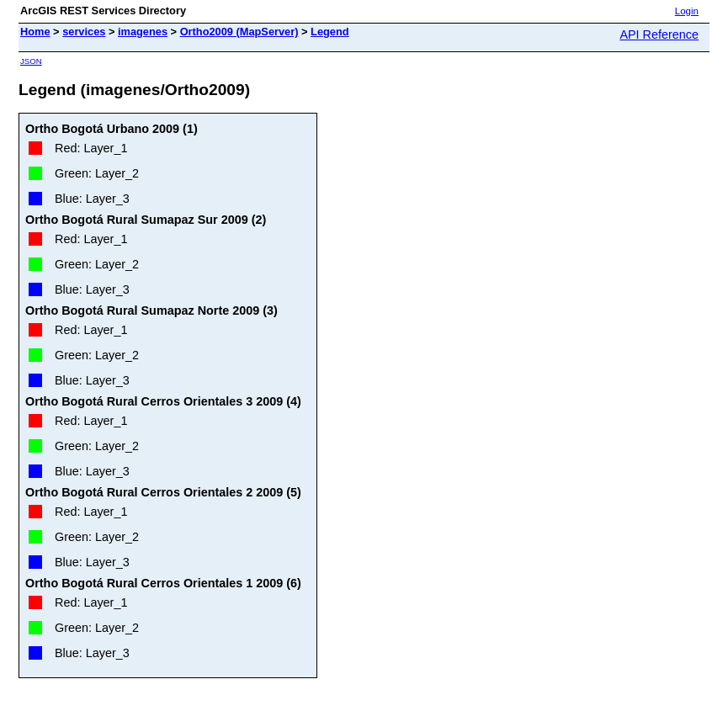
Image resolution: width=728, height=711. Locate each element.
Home (35, 32)
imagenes (143, 32)
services (84, 32)
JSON (31, 61)
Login (687, 11)
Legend (330, 32)
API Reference (659, 34)
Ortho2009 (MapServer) (239, 32)
